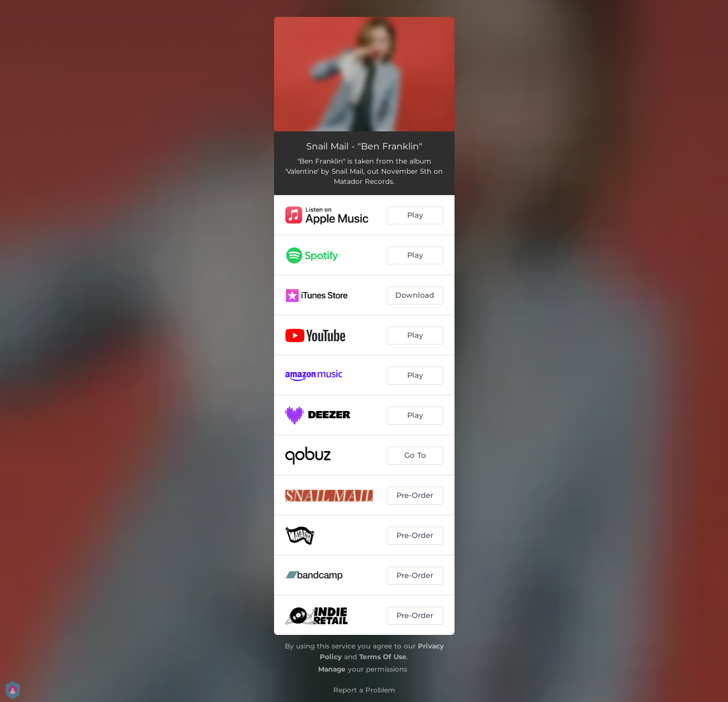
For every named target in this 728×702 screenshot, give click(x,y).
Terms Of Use (383, 657)
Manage (332, 669)
